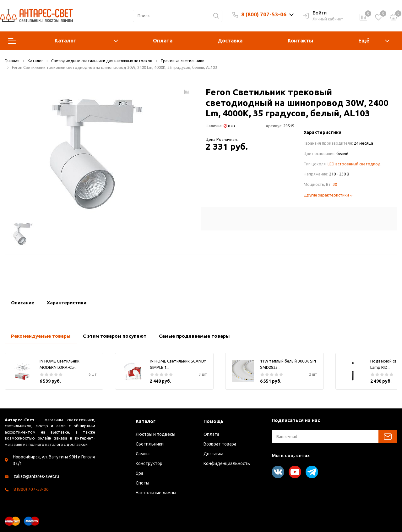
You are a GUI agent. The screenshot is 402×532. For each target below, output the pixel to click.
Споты (142, 483)
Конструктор (149, 463)
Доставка (230, 41)
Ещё (364, 41)
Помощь (214, 421)
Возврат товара (220, 444)
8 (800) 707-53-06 (264, 14)
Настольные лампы (156, 493)
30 (335, 184)
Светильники (150, 444)
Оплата (163, 41)
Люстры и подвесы (155, 434)
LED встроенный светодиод (354, 164)
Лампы (143, 454)
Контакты (300, 41)
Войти (315, 13)
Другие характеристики (328, 195)
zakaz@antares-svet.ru (36, 476)
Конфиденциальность (227, 463)
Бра (139, 473)
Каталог (63, 41)
